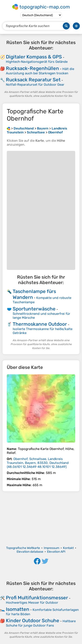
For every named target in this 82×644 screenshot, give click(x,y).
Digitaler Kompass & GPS (34, 57)
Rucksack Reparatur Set (33, 80)
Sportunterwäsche (34, 309)
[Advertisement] (41, 519)
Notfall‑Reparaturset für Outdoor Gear (35, 85)
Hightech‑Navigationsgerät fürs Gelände (37, 62)
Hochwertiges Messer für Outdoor (32, 603)
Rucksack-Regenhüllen (32, 68)
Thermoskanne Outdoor (40, 324)
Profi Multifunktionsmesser (37, 598)
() (38, 463)
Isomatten (18, 609)
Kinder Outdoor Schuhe (33, 621)
